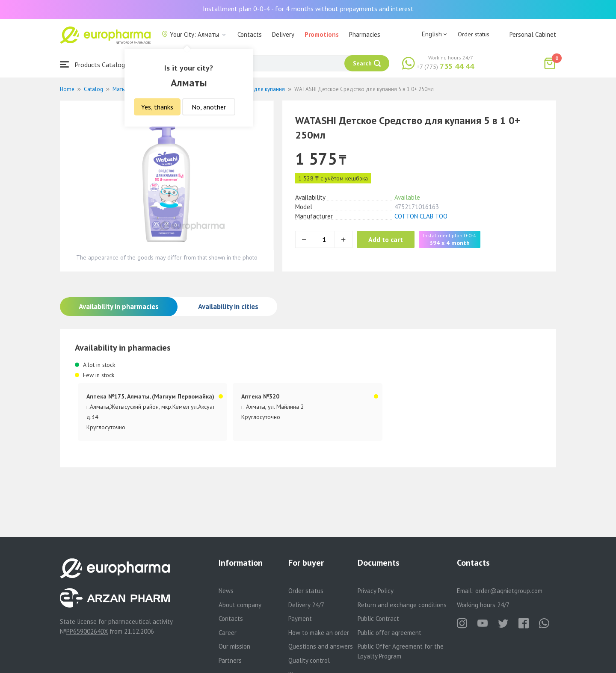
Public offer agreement (389, 633)
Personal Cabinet (533, 34)
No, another (209, 107)
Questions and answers (321, 646)
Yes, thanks (157, 107)
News (226, 591)
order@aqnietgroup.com (509, 591)
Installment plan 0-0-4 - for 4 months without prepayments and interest (308, 9)
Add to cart (391, 239)
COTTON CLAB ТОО (421, 216)
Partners (230, 660)
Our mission (234, 646)
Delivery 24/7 (306, 605)
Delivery (283, 34)
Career (228, 633)
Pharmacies (365, 34)
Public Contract (378, 618)
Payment (300, 618)
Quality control (309, 660)
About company (240, 605)
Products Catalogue (96, 64)
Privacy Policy (376, 591)
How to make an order (319, 633)
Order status (474, 34)
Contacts (250, 34)
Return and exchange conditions (402, 605)
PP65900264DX (87, 631)
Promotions (322, 34)
